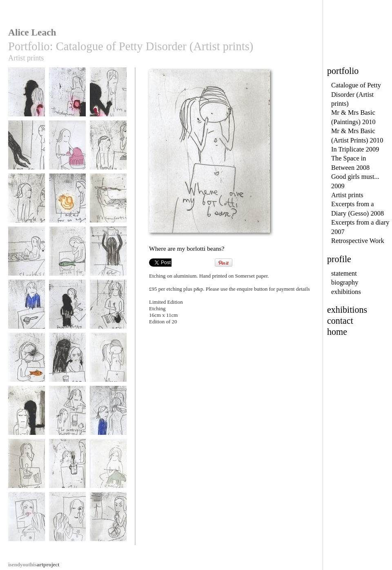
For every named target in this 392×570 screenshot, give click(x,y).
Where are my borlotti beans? (108, 364)
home (337, 332)
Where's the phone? (27, 99)
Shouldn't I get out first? (27, 258)
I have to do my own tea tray (108, 258)
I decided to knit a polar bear (108, 470)
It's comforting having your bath (108, 205)
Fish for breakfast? (67, 255)
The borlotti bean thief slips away (27, 417)
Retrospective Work (358, 241)
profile (339, 259)
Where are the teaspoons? (27, 470)
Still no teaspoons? (67, 467)
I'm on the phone (108, 96)
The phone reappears (67, 99)
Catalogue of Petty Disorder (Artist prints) (356, 94)
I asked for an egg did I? (67, 205)
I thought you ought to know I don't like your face (27, 211)
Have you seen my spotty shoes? (27, 152)
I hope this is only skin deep (27, 523)
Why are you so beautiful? (108, 417)
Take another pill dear (67, 364)
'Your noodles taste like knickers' (108, 523)
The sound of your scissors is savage (67, 417)
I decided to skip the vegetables (67, 152)
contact (340, 321)
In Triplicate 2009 (355, 149)
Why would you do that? (27, 311)
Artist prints (347, 195)
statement (344, 273)
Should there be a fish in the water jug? (27, 367)
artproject (34, 564)
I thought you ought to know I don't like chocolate (108, 158)
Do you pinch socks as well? (108, 311)
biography (345, 282)
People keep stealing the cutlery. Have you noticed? (67, 317)
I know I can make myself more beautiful (67, 526)
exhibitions (346, 292)
